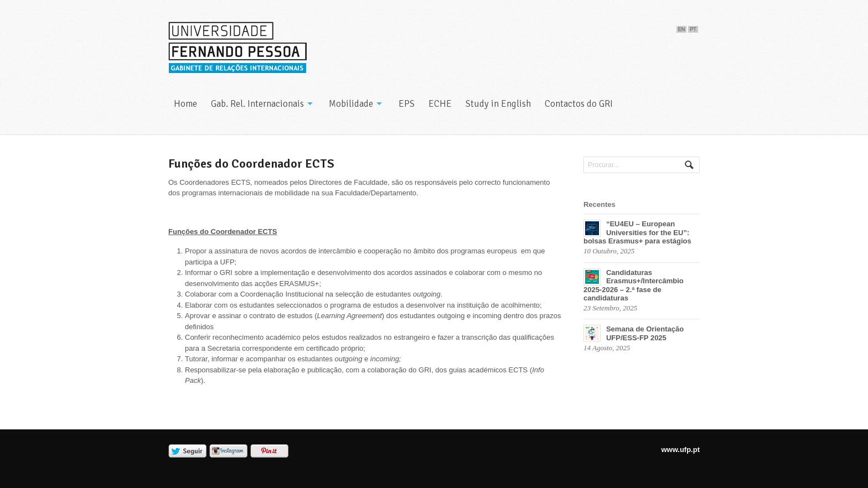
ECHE (440, 104)
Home (185, 104)
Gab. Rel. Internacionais (257, 104)
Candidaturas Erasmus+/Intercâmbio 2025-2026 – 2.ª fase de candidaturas (634, 285)
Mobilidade (351, 104)
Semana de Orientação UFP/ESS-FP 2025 (645, 333)
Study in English (498, 104)
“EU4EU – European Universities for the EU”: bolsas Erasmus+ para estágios (637, 232)
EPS (407, 104)
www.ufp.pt (680, 450)
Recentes (600, 204)
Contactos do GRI (579, 104)
